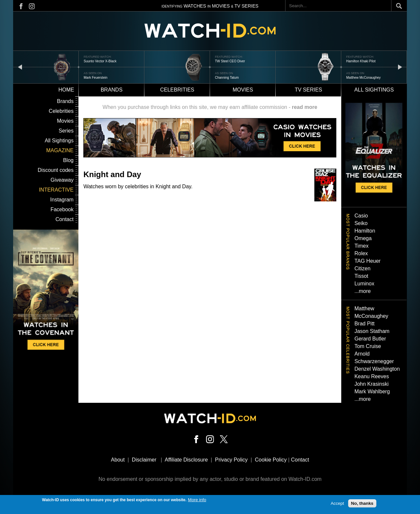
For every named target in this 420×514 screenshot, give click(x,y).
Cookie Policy (271, 460)
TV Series (308, 90)
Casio (361, 216)
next (400, 67)
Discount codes (56, 170)
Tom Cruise (368, 346)
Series (66, 131)
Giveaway (62, 180)
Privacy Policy (231, 460)
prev (20, 67)
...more (363, 291)
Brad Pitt (364, 324)
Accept (337, 505)
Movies (243, 90)
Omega (363, 238)
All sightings (374, 90)
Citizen (362, 268)
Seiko (361, 223)
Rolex (361, 253)
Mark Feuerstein (95, 78)
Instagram (62, 200)
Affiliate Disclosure (186, 460)
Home (66, 90)
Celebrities (177, 90)
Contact (64, 219)
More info (197, 501)
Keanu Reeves (372, 376)
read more (304, 107)
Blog (68, 160)
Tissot (361, 276)
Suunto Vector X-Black (100, 61)
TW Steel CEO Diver (230, 61)
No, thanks (362, 505)
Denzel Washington (377, 369)
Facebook (62, 209)
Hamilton (365, 231)
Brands (112, 90)
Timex (361, 246)
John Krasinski (371, 384)
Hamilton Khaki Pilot (361, 61)
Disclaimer (144, 460)
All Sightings (59, 141)
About (118, 460)
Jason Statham (372, 331)
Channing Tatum (227, 78)
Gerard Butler (370, 339)
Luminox (364, 284)
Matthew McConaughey (363, 78)
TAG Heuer (367, 261)
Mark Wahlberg (372, 391)
